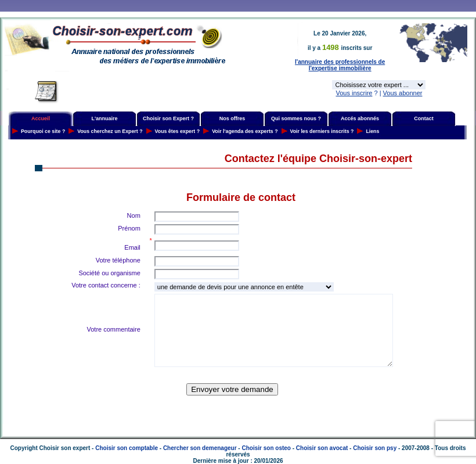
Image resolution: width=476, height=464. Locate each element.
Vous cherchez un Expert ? (110, 131)
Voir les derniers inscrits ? (322, 131)
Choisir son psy (375, 448)
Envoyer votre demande (232, 389)
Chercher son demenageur (200, 448)
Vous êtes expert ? (178, 131)
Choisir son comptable (127, 448)
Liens (372, 131)
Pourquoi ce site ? (43, 131)
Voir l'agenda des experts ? (245, 131)
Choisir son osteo (266, 448)
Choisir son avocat (322, 448)
